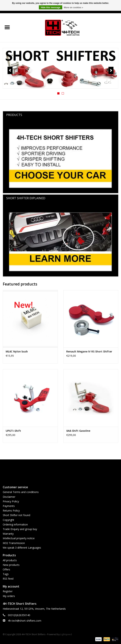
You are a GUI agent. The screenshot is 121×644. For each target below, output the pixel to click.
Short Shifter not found (16, 515)
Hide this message (51, 8)
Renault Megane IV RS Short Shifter (89, 351)
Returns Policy (11, 511)
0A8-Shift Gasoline (78, 431)
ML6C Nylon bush (17, 351)
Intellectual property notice (19, 538)
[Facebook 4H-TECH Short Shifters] (54, 471)
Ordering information (15, 524)
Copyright (8, 520)
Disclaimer (9, 497)
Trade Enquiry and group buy (20, 529)
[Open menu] (7, 27)
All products (10, 560)
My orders (9, 596)
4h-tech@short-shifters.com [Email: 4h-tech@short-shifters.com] (25, 621)
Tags (6, 574)
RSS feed (8, 579)
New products (11, 565)
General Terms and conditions (21, 492)
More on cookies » (74, 8)
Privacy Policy (11, 501)
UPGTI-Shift (13, 431)
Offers (6, 569)
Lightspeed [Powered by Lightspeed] (66, 634)
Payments (9, 506)
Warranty (8, 534)
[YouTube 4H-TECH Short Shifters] (61, 471)
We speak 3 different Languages (22, 548)
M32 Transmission (14, 543)
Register (8, 591)
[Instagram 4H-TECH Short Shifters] (67, 471)
